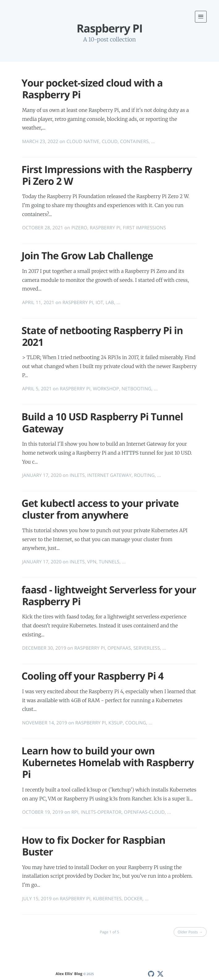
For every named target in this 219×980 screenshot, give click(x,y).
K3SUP (116, 723)
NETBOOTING (136, 389)
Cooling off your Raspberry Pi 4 (92, 676)
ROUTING (144, 475)
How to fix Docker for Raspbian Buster (93, 846)
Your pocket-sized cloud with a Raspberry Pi (92, 89)
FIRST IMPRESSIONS (144, 228)
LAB (110, 303)
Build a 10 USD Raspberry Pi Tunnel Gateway (102, 423)
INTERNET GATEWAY (109, 475)
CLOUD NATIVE (83, 142)
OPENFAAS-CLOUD (144, 812)
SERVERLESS (147, 648)
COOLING (136, 723)
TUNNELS (109, 562)
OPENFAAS (119, 648)
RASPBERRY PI (105, 228)
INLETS (77, 475)
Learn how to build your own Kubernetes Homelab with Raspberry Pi (107, 763)
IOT (99, 303)
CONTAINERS (134, 142)
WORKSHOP (106, 389)
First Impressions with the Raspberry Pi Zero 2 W (107, 175)
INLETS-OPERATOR (101, 812)
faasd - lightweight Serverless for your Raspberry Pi (109, 596)
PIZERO (79, 228)
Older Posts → (190, 932)
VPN (92, 562)
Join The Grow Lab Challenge (87, 256)
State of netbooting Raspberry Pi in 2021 (102, 336)
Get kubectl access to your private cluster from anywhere (100, 509)
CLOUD (110, 142)
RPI (75, 812)
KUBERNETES (107, 899)
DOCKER (133, 899)
